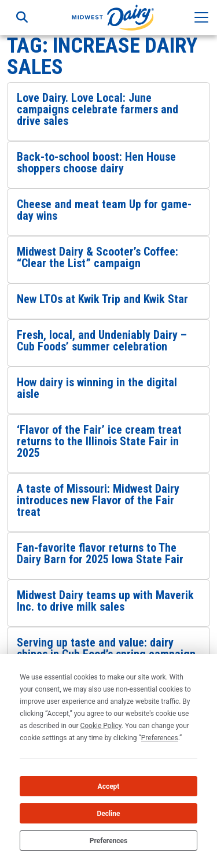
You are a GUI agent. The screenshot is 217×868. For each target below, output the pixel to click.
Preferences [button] (160, 738)
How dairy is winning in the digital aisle (97, 388)
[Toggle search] (22, 17)
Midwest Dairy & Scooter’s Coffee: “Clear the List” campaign (98, 257)
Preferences (109, 841)
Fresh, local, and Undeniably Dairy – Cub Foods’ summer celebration (102, 341)
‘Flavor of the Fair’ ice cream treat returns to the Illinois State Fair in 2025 (99, 441)
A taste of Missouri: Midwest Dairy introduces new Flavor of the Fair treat (98, 500)
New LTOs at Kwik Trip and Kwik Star (102, 299)
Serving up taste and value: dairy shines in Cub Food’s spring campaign (106, 648)
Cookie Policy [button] (100, 726)
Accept (109, 786)
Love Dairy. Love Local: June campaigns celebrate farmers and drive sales (98, 109)
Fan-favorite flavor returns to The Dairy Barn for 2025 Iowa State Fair (100, 553)
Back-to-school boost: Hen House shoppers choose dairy (96, 162)
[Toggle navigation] (201, 17)
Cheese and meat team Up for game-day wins (104, 210)
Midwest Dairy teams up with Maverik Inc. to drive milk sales (105, 601)
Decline (108, 814)
